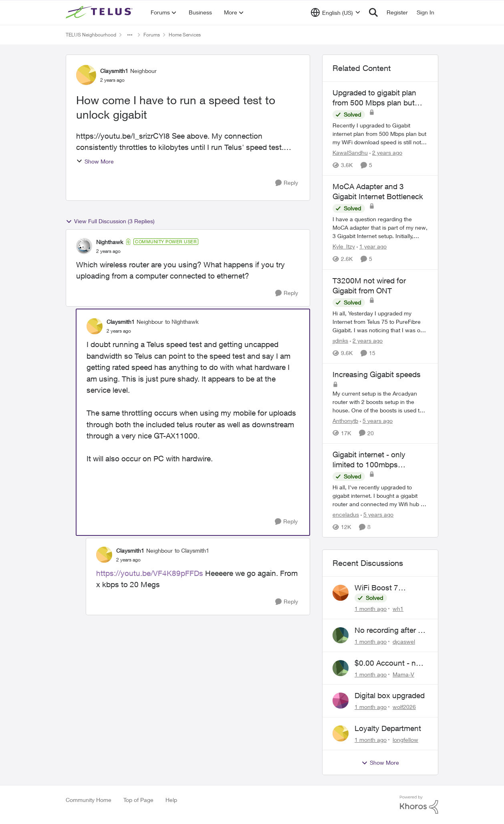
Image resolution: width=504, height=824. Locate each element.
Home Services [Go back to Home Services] (185, 35)
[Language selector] (336, 12)
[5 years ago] (376, 421)
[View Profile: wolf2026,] (341, 701)
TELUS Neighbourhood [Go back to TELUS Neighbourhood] (91, 35)
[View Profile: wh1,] (341, 593)
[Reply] (287, 183)
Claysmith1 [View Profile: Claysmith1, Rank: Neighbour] (114, 71)
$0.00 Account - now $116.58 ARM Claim (390, 663)
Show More (95, 161)
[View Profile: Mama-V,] (341, 668)
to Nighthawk (182, 322)
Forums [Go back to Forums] (152, 35)
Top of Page (138, 800)
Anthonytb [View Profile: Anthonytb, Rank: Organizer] (345, 421)
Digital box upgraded (390, 695)
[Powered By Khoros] (419, 805)
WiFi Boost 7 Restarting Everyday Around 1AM (389, 588)
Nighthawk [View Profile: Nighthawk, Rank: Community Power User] (110, 242)
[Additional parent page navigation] (130, 35)
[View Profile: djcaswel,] (341, 635)
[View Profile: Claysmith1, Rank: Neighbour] (86, 75)
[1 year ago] (372, 247)
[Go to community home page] (100, 12)
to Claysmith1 (192, 550)
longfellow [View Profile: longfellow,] (405, 740)
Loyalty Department (388, 728)
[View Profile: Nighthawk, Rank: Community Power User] (84, 246)
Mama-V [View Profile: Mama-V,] (403, 674)
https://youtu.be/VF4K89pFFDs (150, 573)
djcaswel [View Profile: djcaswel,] (404, 641)
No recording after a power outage (388, 630)
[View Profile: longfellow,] (341, 733)
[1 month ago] (371, 609)
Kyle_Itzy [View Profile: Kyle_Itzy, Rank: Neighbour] (344, 247)
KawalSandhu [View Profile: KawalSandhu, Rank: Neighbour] (350, 152)
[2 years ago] (386, 152)
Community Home (89, 800)
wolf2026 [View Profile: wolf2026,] (404, 707)
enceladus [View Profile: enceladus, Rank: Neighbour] (346, 514)
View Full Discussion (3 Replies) (110, 221)
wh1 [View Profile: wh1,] (398, 609)
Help (171, 800)
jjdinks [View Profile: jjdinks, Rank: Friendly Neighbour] (340, 340)
